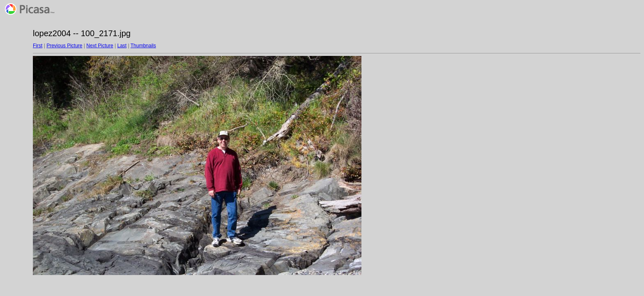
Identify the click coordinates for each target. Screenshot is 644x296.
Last (122, 46)
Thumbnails (143, 46)
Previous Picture (64, 46)
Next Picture (100, 46)
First (38, 46)
